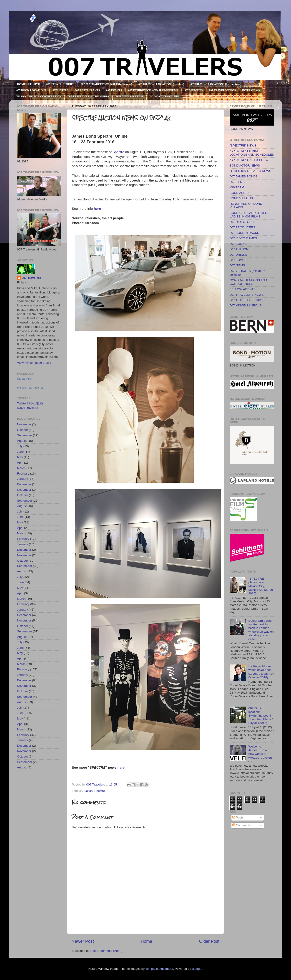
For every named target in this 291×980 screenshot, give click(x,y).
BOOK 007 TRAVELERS (165, 96)
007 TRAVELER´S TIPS (246, 300)
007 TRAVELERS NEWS (247, 295)
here (97, 209)
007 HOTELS (60, 90)
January (23, 479)
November (24, 424)
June (20, 452)
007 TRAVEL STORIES (60, 84)
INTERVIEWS (251, 90)
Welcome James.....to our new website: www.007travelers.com (261, 754)
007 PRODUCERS (242, 227)
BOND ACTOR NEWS (245, 165)
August (22, 441)
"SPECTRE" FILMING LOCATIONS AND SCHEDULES (252, 153)
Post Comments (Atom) (106, 951)
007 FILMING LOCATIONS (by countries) (216, 84)
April (20, 463)
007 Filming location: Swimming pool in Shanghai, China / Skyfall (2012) (260, 716)
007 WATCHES (194, 90)
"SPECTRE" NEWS (243, 145)
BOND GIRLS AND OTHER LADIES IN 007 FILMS (248, 215)
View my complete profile (34, 363)
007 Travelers (31, 278)
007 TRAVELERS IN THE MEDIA (88, 96)
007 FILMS (237, 182)
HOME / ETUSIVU (29, 84)
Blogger (197, 969)
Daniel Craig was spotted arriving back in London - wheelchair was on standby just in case (261, 630)
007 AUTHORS (240, 249)
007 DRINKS (238, 255)
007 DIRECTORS (242, 222)
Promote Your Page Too (30, 388)
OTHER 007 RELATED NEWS (250, 171)
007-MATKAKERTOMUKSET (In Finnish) (106, 84)
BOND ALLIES (240, 193)
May (20, 457)
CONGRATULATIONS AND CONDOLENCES (248, 282)
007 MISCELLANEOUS (246, 305)
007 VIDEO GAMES (243, 238)
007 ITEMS (237, 265)
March (21, 468)
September (25, 435)
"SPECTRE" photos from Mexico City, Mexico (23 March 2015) (260, 586)
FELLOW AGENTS (243, 289)
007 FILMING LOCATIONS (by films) (161, 84)
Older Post (209, 941)
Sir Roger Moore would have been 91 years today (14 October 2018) (261, 672)
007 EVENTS (114, 90)
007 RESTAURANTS (87, 90)
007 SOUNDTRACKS (244, 233)
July (20, 446)
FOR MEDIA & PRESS (129, 96)
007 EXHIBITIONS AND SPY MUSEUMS (153, 90)
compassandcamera (159, 969)
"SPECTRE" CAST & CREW (249, 160)
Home (146, 941)
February (23, 474)
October (23, 430)
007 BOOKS (238, 244)
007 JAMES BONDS (244, 176)
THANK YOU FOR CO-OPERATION (39, 96)
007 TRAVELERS (10, 16)
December (24, 484)
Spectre (118, 152)
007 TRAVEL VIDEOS (222, 90)
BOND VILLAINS (241, 198)
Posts (238, 817)
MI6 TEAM (237, 187)
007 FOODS (238, 260)
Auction (88, 791)
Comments (242, 825)
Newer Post (83, 941)
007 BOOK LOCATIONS (31, 90)
